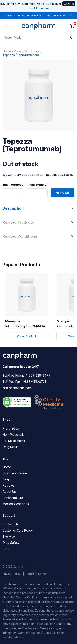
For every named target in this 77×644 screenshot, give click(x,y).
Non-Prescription (14, 435)
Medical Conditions (16, 504)
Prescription (11, 428)
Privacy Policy (11, 574)
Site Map (9, 537)
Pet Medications (14, 441)
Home (7, 51)
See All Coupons (39, 8)
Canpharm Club (13, 498)
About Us (9, 492)
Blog (6, 479)
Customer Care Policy (18, 530)
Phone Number (37, 185)
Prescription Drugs (27, 51)
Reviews (8, 485)
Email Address (13, 185)
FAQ (6, 549)
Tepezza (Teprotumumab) (21, 55)
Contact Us (10, 524)
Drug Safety (11, 543)
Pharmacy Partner (15, 473)
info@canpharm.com (17, 388)
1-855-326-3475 (31, 15)
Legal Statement (38, 574)
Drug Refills (10, 447)
